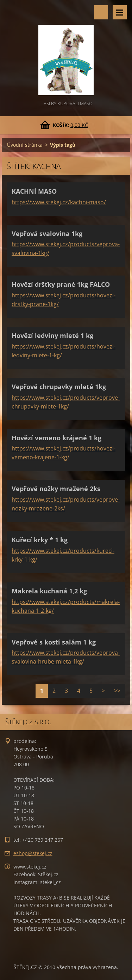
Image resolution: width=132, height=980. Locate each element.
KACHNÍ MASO (34, 191)
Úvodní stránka (25, 145)
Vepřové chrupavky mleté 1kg (59, 387)
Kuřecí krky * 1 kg (40, 540)
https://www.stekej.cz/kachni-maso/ (59, 202)
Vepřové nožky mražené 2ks (56, 489)
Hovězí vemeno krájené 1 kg (56, 438)
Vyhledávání (101, 12)
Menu (120, 12)
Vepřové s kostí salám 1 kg (54, 642)
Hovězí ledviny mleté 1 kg (52, 335)
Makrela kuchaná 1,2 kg (49, 591)
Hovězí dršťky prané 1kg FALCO (61, 284)
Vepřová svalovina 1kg (47, 234)
